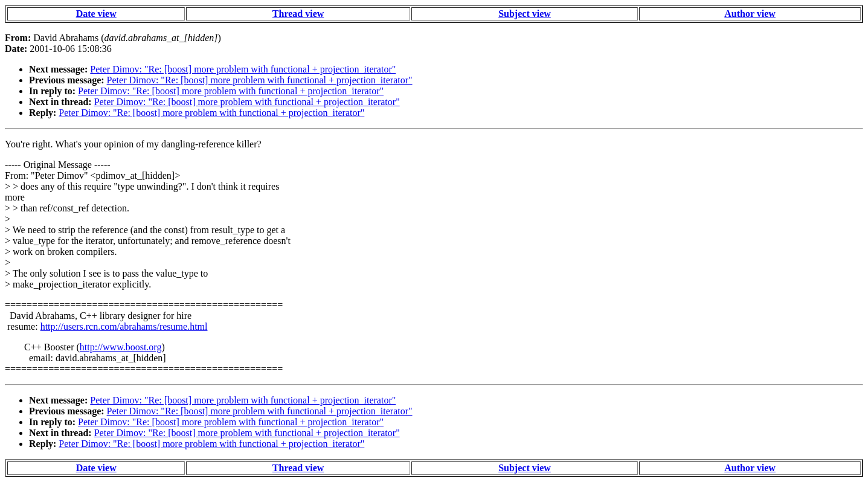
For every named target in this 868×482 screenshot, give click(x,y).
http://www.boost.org (121, 347)
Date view (96, 14)
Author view (750, 14)
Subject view (525, 14)
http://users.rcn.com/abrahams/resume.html (124, 326)
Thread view (298, 14)
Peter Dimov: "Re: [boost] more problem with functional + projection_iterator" (243, 69)
